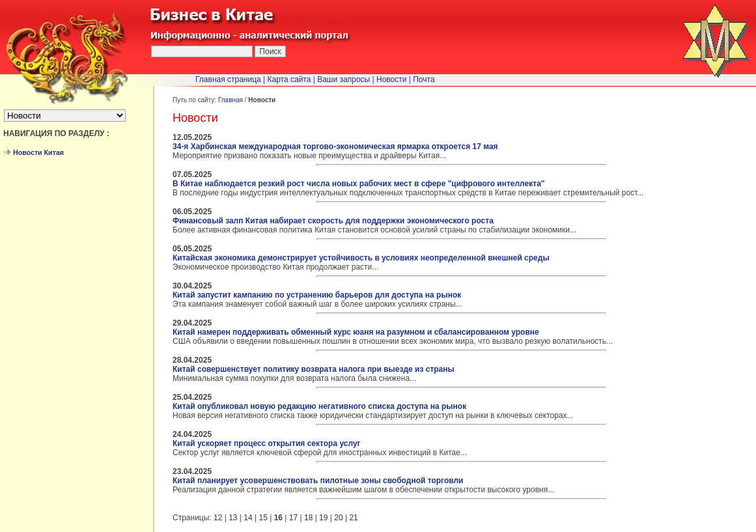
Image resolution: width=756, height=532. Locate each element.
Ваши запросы (343, 79)
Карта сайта (289, 79)
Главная (231, 100)
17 (293, 518)
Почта (424, 79)
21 (353, 518)
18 (308, 518)
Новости (391, 79)
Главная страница (228, 79)
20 (338, 518)
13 (233, 518)
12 (218, 518)
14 (248, 518)
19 (323, 518)
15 (263, 518)
